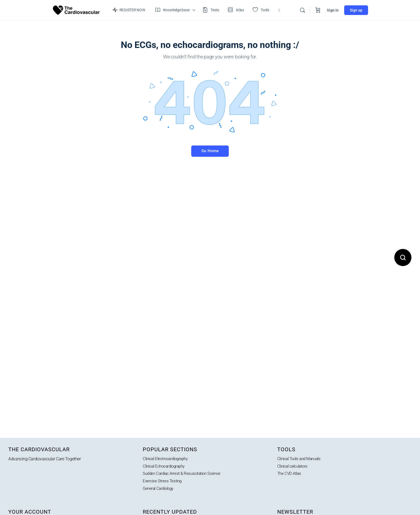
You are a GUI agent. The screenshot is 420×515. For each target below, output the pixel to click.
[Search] (302, 10)
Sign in (333, 10)
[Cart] (318, 10)
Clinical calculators (294, 467)
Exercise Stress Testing (163, 482)
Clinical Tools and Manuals (301, 459)
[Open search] (403, 257)
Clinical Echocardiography (166, 467)
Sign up (356, 10)
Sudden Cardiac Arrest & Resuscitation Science (184, 474)
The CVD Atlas (290, 474)
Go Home (210, 151)
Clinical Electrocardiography (167, 459)
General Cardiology (160, 489)
